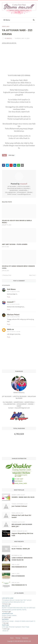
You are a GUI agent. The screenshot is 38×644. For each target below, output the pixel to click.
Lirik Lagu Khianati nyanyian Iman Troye (16, 627)
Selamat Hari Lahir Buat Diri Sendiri (21, 516)
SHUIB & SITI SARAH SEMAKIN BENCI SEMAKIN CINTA (18, 267)
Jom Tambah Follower (19, 506)
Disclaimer (25, 638)
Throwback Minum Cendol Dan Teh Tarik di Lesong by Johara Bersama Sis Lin (17, 601)
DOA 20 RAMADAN (18, 576)
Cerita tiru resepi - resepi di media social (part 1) (19, 621)
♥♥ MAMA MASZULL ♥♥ (24, 641)
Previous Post (7, 275)
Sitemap (18, 638)
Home (12, 638)
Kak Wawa (11, 289)
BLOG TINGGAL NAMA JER (21, 549)
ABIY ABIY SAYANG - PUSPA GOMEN (15, 244)
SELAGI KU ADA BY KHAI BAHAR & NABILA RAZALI (17, 221)
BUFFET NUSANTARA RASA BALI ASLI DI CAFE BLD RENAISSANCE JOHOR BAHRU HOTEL (19, 609)
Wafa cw (10, 329)
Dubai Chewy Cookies (9, 615)
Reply (9, 297)
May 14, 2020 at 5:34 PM (13, 304)
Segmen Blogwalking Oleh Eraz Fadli (22, 534)
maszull (9, 38)
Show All (5, 631)
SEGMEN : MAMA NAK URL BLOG (23, 497)
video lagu (6, 26)
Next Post (32, 275)
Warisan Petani (13, 315)
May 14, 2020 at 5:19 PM (13, 291)
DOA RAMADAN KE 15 (19, 585)
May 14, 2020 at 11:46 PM (14, 332)
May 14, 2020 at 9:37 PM (13, 317)
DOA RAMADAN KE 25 (19, 567)
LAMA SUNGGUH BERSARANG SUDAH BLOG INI (22, 559)
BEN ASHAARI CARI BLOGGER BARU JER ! (22, 525)
